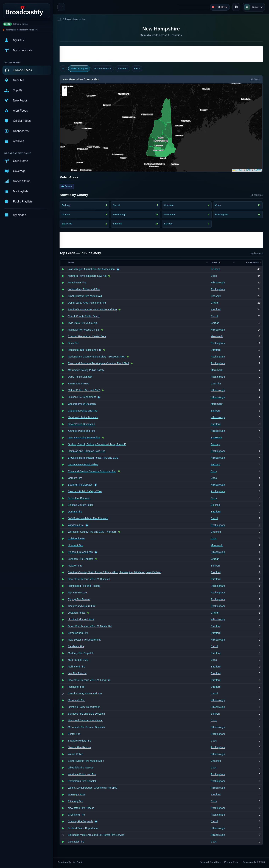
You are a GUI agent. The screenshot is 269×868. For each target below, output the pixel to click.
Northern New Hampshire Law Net (87, 276)
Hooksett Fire (75, 545)
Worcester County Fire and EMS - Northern (92, 532)
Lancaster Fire (76, 842)
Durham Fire (75, 512)
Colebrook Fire (76, 539)
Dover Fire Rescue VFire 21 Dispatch (89, 579)
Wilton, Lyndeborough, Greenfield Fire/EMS (92, 788)
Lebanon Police (77, 613)
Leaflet (237, 170)
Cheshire (216, 296)
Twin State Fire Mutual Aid (83, 323)
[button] (65, 88)
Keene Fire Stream (79, 384)
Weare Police (75, 754)
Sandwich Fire (76, 646)
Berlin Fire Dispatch (79, 498)
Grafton (215, 303)
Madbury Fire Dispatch (81, 653)
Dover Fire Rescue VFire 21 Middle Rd (90, 626)
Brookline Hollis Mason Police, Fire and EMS (93, 458)
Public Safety (79, 69)
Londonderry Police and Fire (84, 289)
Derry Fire (74, 343)
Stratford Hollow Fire (79, 741)
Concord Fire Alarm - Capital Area (87, 336)
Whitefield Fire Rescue (81, 768)
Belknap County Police (81, 505)
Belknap (215, 269)
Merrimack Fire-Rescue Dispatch (86, 727)
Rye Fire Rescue (77, 593)
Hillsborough (218, 283)
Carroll (214, 316)
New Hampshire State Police (84, 438)
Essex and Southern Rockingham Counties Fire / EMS (98, 363)
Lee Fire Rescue (77, 673)
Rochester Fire (76, 687)
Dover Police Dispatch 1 (81, 424)
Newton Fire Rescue (79, 747)
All (63, 68)
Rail (137, 69)
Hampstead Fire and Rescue (84, 586)
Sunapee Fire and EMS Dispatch (86, 714)
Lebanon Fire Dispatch (81, 559)
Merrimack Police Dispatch (83, 417)
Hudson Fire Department (82, 397)
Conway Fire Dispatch (80, 821)
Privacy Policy (232, 862)
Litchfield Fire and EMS (81, 619)
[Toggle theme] (236, 7)
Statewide (216, 438)
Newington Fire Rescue (81, 808)
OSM (249, 170)
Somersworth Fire (78, 633)
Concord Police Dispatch (82, 404)
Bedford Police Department (83, 828)
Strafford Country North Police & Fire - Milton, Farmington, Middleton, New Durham (115, 572)
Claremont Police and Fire (83, 411)
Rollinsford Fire (76, 667)
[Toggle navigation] (61, 7)
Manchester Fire (77, 283)
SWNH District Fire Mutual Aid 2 (86, 761)
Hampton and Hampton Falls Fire (87, 451)
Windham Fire (76, 525)
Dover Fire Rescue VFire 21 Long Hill (89, 680)
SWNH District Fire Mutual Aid (85, 296)
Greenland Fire (76, 815)
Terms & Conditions (211, 862)
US (59, 19)
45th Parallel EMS (78, 660)
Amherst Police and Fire (81, 431)
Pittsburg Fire (75, 801)
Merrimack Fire (76, 700)
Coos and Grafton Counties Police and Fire (92, 471)
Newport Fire (75, 566)
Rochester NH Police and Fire (85, 350)
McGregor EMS (77, 794)
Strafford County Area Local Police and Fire (92, 309)
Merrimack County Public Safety (86, 370)
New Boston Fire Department (84, 640)
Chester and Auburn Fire (82, 606)
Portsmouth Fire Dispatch (82, 781)
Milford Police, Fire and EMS (84, 390)
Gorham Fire (75, 478)
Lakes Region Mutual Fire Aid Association (91, 269)
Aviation (123, 69)
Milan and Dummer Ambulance (85, 720)
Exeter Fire (74, 734)
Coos (214, 276)
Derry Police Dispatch (80, 377)
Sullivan (215, 411)
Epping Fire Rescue (79, 599)
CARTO (258, 170)
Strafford (216, 309)
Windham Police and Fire (82, 774)
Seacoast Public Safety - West (85, 491)
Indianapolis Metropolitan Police (20, 30)
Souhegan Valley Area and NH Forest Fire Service (96, 835)
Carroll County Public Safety (84, 316)
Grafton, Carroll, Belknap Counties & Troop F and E (97, 444)
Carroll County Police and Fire (85, 694)
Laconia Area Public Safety (83, 464)
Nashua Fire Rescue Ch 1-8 (84, 330)
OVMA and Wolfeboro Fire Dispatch (88, 518)
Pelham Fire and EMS (80, 552)
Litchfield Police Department (84, 707)
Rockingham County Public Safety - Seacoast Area (96, 357)
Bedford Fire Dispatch (80, 485)
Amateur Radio (103, 69)
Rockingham (218, 289)
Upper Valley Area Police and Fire (87, 303)
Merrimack (217, 336)
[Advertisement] (161, 54)
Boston (67, 186)
